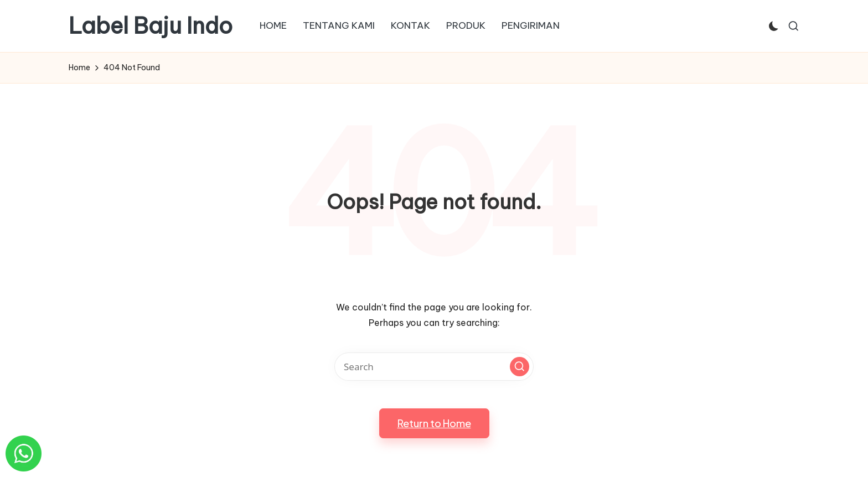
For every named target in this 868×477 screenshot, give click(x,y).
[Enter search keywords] (434, 367)
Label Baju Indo (151, 26)
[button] (520, 367)
